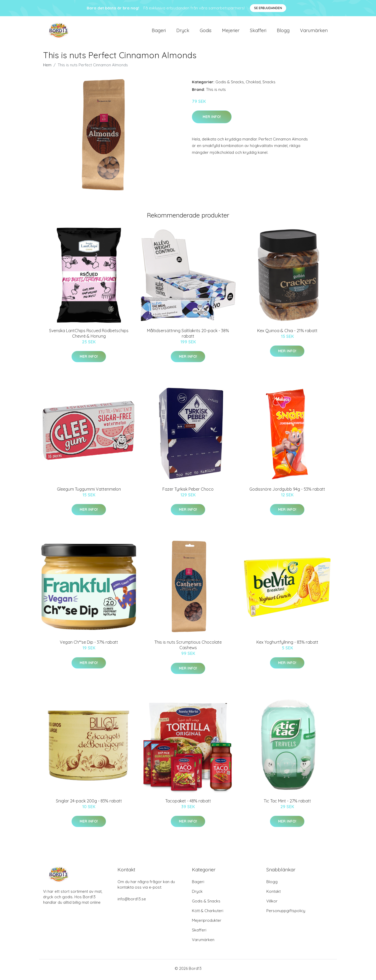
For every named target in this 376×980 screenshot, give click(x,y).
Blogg (283, 32)
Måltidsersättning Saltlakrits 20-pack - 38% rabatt (188, 336)
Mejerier (231, 32)
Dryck (183, 32)
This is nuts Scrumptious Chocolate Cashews (188, 648)
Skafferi (258, 32)
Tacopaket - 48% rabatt (188, 803)
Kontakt (274, 894)
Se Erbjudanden (268, 8)
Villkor (272, 904)
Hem (47, 68)
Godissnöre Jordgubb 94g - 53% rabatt (287, 492)
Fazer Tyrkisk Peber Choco (188, 492)
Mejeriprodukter (207, 923)
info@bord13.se (132, 902)
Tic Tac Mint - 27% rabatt (287, 803)
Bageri (159, 32)
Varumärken (314, 32)
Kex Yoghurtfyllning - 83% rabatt (287, 645)
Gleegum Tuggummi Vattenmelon (89, 492)
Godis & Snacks (230, 84)
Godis (206, 32)
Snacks (269, 84)
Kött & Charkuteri (208, 913)
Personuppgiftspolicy (286, 913)
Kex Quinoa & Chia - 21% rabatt (287, 333)
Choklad (253, 84)
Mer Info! (212, 119)
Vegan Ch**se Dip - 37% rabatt (89, 645)
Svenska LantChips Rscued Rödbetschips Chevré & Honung (89, 336)
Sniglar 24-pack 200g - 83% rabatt (89, 803)
